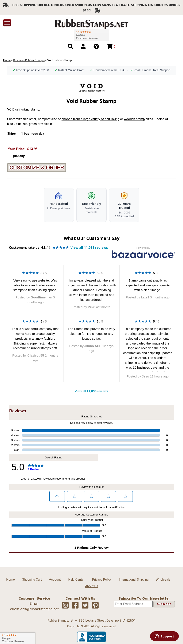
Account (55, 580)
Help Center (76, 580)
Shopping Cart (32, 580)
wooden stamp (134, 119)
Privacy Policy (102, 580)
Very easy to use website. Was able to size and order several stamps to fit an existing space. (35, 285)
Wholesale (163, 580)
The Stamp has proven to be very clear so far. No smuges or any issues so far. (91, 334)
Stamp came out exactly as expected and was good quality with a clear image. (148, 285)
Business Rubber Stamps (29, 60)
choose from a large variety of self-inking (90, 119)
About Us (92, 586)
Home (7, 60)
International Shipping (134, 580)
